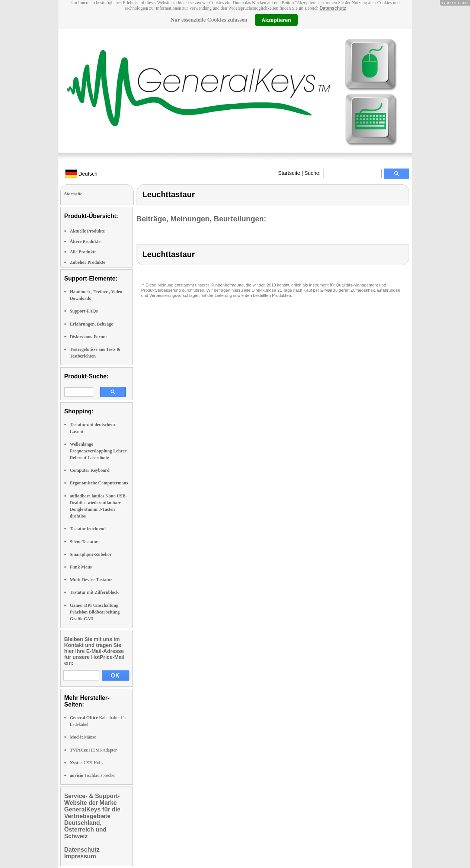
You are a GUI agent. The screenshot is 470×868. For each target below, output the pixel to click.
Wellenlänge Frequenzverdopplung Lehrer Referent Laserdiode (98, 451)
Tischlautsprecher (93, 775)
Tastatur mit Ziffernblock (94, 592)
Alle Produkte (83, 252)
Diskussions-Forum (88, 337)
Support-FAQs (84, 311)
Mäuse (83, 737)
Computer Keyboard (90, 470)
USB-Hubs (87, 763)
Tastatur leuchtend (88, 529)
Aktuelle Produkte (87, 231)
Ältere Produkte (85, 241)
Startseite (289, 173)
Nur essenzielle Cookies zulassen (209, 20)
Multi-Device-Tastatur (91, 580)
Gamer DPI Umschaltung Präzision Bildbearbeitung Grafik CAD (95, 612)
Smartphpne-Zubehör (91, 554)
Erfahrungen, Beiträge (92, 324)
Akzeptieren (276, 20)
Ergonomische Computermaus (99, 483)
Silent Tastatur (84, 542)
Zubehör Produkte (88, 262)
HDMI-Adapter (93, 750)
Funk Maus (81, 567)
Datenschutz (333, 8)
